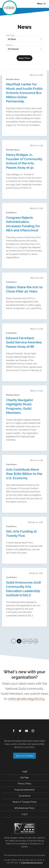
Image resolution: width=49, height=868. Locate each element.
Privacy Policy (24, 784)
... (14, 641)
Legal (25, 771)
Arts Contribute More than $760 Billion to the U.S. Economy (24, 474)
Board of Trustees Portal (24, 802)
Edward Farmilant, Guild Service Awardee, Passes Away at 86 (24, 342)
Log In (24, 814)
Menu (41, 4)
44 (36, 641)
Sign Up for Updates (24, 756)
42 (24, 641)
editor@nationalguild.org (26, 699)
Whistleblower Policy (25, 808)
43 (30, 641)
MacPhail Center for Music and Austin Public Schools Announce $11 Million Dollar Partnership (24, 93)
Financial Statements (25, 790)
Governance (25, 796)
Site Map (24, 778)
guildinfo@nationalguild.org (32, 863)
